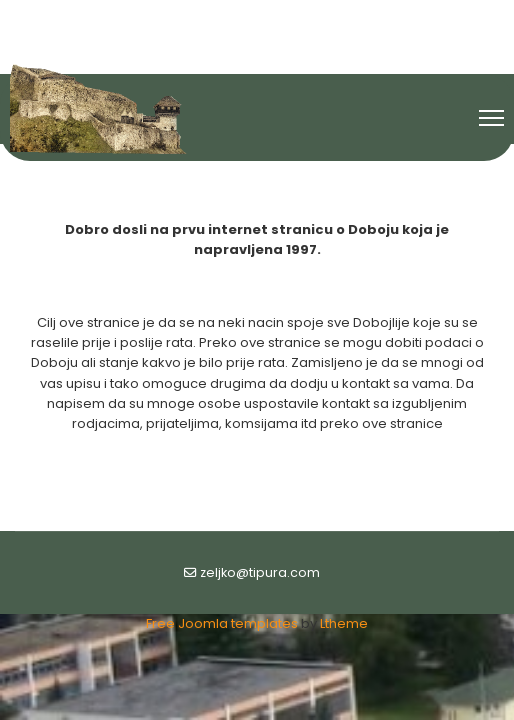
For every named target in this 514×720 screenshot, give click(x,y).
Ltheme (344, 623)
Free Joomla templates (222, 623)
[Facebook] (223, 18)
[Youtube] (258, 18)
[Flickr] (292, 18)
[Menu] (491, 118)
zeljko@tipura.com (260, 572)
